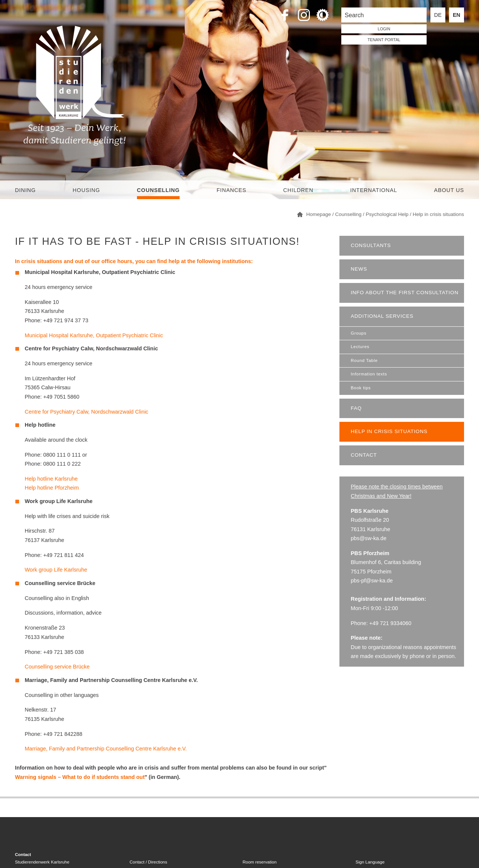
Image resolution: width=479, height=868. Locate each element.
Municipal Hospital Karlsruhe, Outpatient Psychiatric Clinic (94, 335)
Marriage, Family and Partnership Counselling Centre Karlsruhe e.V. (106, 749)
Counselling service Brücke (57, 667)
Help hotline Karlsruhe (51, 479)
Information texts (369, 374)
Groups (359, 333)
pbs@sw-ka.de (368, 538)
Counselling (158, 190)
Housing (86, 190)
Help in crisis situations (389, 431)
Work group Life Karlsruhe (56, 570)
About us (449, 190)
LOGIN (384, 29)
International (374, 190)
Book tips (361, 388)
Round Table (364, 360)
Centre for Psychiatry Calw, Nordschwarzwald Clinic (86, 412)
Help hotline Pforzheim (52, 488)
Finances (232, 190)
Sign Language (370, 862)
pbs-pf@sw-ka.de (372, 581)
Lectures (360, 347)
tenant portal (384, 40)
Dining (25, 190)
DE (438, 15)
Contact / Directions (148, 862)
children (298, 190)
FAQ (356, 408)
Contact (364, 455)
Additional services (382, 316)
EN (457, 15)
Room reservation (260, 862)
